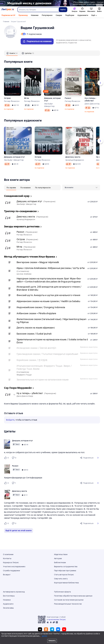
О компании (8, 554)
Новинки (35, 15)
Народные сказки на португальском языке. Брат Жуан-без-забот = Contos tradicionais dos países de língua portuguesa (49, 280)
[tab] (12, 53)
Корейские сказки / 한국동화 (32, 360)
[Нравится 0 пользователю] (7, 458)
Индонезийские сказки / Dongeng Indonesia (41, 307)
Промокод (23, 15)
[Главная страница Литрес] (8, 10)
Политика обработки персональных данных (73, 596)
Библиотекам (60, 562)
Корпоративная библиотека (66, 583)
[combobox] (38, 10)
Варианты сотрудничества (66, 567)
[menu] (81, 187)
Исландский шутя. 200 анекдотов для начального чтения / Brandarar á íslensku (49, 288)
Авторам (58, 558)
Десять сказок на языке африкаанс (36, 328)
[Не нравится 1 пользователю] (14, 483)
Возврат (7, 575)
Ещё (93, 15)
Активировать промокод (14, 592)
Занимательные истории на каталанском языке (43, 380)
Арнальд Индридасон (75, 160)
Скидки (59, 15)
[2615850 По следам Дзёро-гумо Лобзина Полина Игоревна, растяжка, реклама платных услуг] (52, 3)
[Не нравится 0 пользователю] (14, 458)
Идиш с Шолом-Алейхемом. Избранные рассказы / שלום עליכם (51, 268)
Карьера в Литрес (11, 562)
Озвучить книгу (61, 579)
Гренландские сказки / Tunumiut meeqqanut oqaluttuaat (47, 354)
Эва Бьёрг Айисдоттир (49, 105)
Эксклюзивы (8, 608)
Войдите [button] (10, 420)
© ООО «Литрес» (52, 637)
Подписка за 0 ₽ (8, 15)
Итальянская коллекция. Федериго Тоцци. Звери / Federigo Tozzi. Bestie (44, 367)
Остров (7, 98)
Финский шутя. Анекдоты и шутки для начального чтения (48, 295)
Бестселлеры (9, 596)
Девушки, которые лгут (52, 99)
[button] (98, 458)
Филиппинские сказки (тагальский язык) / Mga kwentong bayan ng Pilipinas (51, 321)
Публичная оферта (63, 592)
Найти (63, 10)
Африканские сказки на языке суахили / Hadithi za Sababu (48, 301)
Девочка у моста (73, 157)
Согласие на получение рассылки (69, 600)
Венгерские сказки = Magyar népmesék (38, 262)
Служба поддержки (11, 571)
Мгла (26, 98)
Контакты (7, 558)
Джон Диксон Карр (93, 104)
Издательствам (61, 554)
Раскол (68, 98)
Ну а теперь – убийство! (90, 99)
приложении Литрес (57, 620)
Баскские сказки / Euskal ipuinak (34, 334)
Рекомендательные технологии (68, 604)
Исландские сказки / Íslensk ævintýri (36, 348)
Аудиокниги (83, 15)
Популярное (47, 15)
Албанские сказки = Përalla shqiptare (36, 313)
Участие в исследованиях (14, 567)
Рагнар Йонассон (12, 101)
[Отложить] (18, 71)
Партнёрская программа (65, 571)
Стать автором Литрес (64, 575)
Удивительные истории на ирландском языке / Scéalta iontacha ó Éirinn (52, 341)
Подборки (70, 15)
